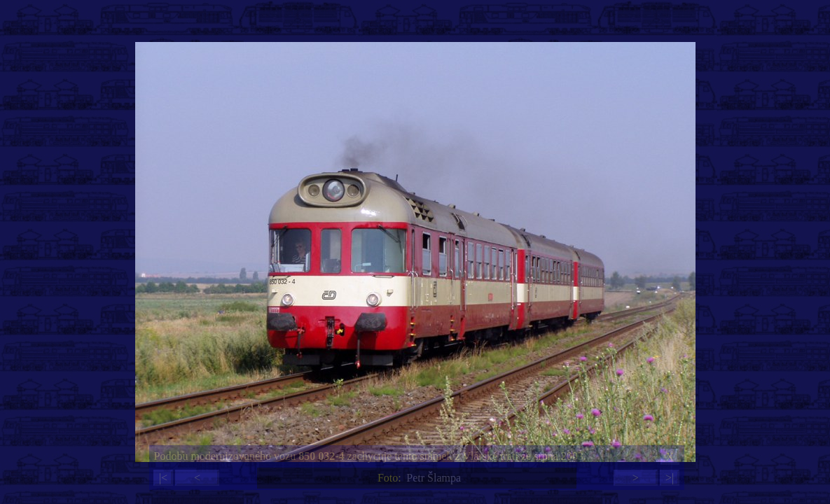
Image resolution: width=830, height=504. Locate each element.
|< (163, 478)
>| (670, 478)
